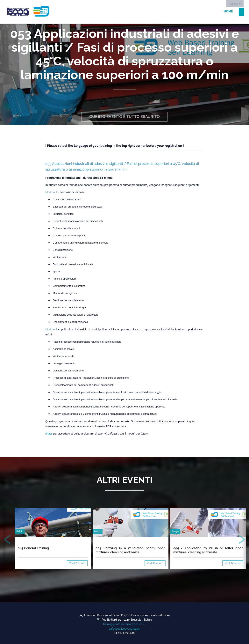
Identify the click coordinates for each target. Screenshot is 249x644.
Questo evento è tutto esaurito (125, 117)
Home (228, 12)
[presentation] (7, 540)
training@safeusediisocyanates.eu (125, 624)
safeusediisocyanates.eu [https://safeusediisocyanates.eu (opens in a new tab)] (124, 629)
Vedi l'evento (77, 563)
